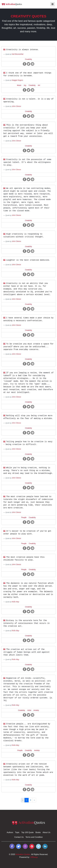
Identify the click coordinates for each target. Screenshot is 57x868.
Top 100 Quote (28, 832)
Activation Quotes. (23, 854)
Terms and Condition (34, 837)
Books (38, 832)
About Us (46, 832)
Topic (17, 832)
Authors (10, 832)
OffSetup (34, 857)
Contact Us (19, 837)
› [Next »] (34, 800)
